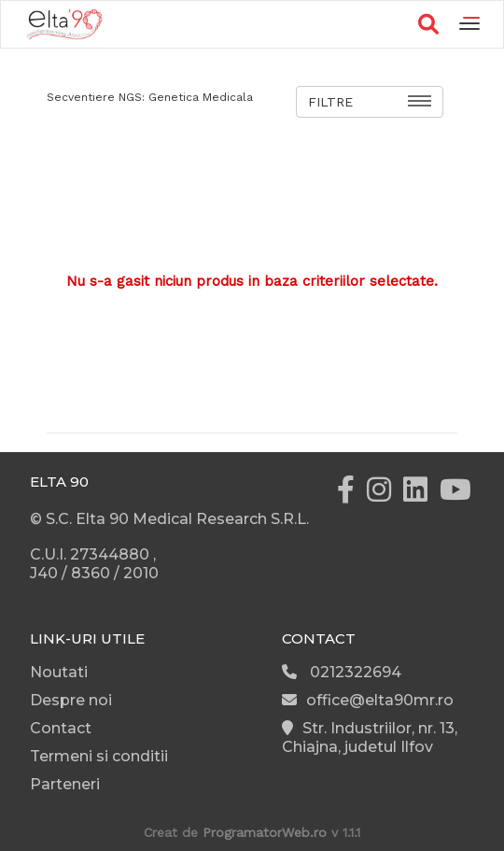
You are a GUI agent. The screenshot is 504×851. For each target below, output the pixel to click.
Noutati (59, 672)
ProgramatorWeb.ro (265, 832)
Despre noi (71, 700)
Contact (61, 728)
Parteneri (65, 784)
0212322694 (342, 672)
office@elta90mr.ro (368, 700)
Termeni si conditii (99, 756)
